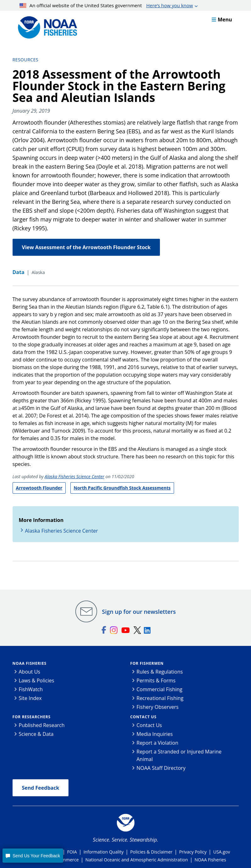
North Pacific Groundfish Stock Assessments (122, 488)
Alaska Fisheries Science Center (74, 476)
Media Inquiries (155, 734)
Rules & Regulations (160, 672)
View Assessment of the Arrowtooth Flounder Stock (86, 247)
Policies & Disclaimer (151, 852)
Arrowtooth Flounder (39, 488)
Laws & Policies (37, 680)
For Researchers (32, 717)
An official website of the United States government (106, 5)
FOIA (72, 852)
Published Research (42, 725)
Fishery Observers (158, 707)
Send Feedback (41, 788)
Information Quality (104, 852)
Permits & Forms (156, 680)
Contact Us (144, 717)
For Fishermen (147, 663)
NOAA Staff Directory (161, 768)
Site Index (30, 698)
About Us (30, 672)
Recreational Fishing (160, 698)
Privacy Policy (193, 852)
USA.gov (222, 852)
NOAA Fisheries (30, 663)
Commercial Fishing (160, 689)
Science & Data (36, 734)
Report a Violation (158, 743)
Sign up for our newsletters (139, 612)
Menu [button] (222, 20)
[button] (33, 856)
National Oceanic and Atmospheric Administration (137, 860)
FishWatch (31, 689)
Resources (26, 60)
